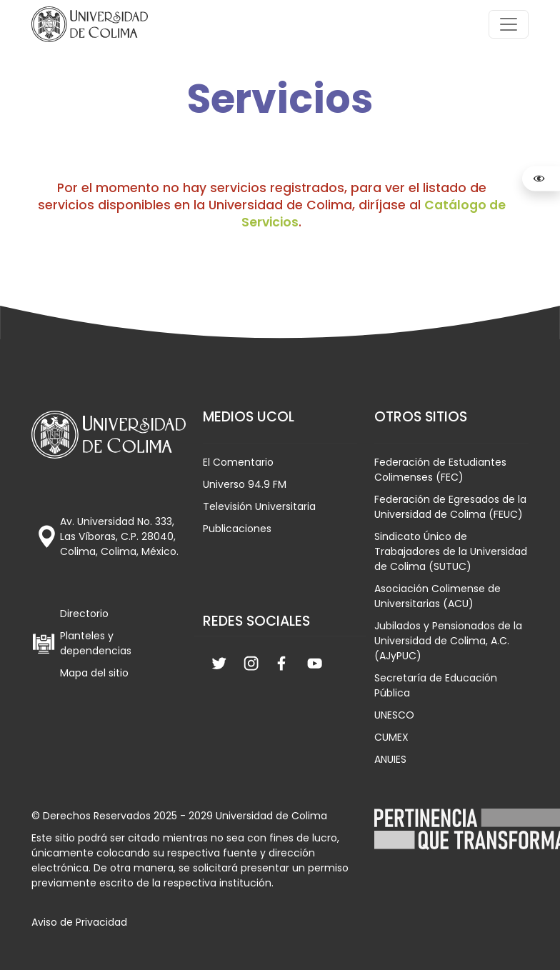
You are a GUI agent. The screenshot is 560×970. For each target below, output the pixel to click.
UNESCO (394, 715)
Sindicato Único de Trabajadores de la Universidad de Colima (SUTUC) (451, 551)
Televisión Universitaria (259, 506)
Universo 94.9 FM (245, 484)
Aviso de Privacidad (79, 922)
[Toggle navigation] (509, 24)
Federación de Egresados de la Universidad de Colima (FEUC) (450, 507)
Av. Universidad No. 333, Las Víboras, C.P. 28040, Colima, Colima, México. (119, 536)
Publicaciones (237, 529)
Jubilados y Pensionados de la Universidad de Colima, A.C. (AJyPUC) (448, 641)
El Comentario (238, 462)
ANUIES (390, 759)
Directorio (84, 614)
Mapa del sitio (94, 673)
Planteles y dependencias (96, 643)
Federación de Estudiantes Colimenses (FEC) (440, 470)
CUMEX (391, 737)
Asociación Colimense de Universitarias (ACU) (437, 596)
